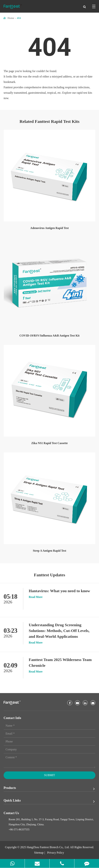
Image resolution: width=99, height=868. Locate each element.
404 (19, 18)
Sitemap (39, 853)
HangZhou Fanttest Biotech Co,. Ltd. (48, 847)
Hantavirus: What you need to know (59, 591)
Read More (36, 597)
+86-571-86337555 (19, 829)
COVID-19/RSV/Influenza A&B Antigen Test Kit (49, 336)
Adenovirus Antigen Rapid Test (50, 228)
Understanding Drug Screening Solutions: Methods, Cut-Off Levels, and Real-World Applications (59, 631)
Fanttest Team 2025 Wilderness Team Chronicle (60, 663)
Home (11, 18)
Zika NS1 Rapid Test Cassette (49, 443)
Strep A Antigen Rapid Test (50, 551)
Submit (49, 775)
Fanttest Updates (50, 575)
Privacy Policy (56, 853)
